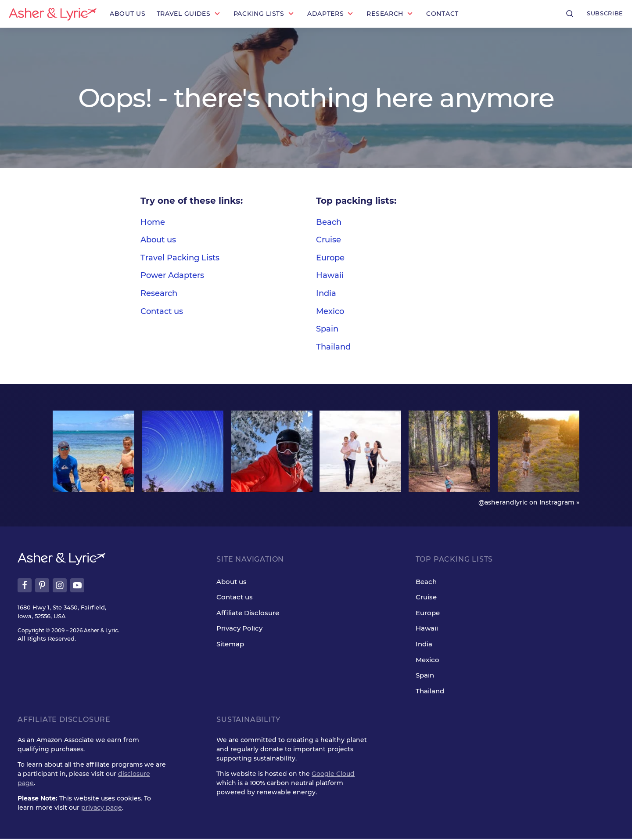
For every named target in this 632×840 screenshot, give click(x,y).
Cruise (329, 240)
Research (159, 293)
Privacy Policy (239, 629)
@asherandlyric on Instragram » (529, 503)
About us (158, 240)
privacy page (102, 809)
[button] (190, 14)
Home (153, 222)
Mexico (330, 311)
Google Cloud (333, 775)
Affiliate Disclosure (248, 614)
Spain (327, 329)
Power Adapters (172, 275)
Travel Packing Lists (180, 258)
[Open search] (567, 14)
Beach (329, 222)
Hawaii (330, 275)
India (326, 293)
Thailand (333, 347)
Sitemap (230, 645)
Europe (330, 258)
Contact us (162, 311)
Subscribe (603, 14)
